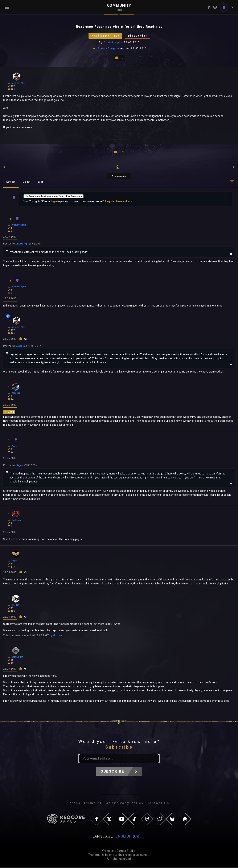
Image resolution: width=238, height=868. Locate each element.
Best (40, 182)
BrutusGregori (108, 49)
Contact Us (158, 804)
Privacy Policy (129, 804)
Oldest (26, 182)
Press (75, 804)
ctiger (19, 466)
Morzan (57, 636)
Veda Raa (21, 347)
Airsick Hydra (113, 43)
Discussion (139, 36)
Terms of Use (97, 804)
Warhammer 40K (104, 36)
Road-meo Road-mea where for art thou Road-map (54, 197)
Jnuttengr (22, 244)
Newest (11, 182)
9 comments (119, 177)
